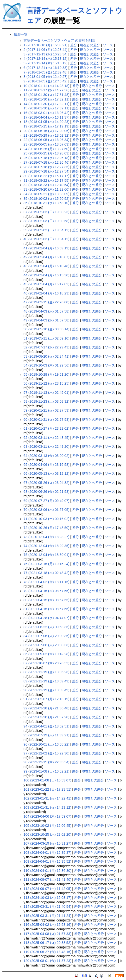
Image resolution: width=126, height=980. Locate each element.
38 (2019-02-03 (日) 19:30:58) (47, 221)
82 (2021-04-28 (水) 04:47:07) (47, 618)
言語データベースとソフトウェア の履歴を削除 (59, 40)
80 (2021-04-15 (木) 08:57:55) (47, 600)
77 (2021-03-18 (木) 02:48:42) (47, 573)
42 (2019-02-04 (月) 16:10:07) (47, 257)
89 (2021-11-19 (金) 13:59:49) (47, 681)
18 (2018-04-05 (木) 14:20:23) (47, 122)
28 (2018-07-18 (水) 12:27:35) (47, 167)
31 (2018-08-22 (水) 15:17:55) (47, 180)
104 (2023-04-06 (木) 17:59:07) (47, 816)
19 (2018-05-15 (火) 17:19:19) (47, 126)
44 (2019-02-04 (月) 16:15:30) (47, 275)
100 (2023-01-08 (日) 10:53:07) (47, 780)
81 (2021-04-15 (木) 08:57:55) (47, 609)
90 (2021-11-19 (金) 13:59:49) (47, 690)
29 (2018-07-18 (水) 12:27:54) (47, 171)
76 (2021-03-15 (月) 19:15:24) (47, 564)
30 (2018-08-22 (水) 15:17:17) (47, 176)
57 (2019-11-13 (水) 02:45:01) (47, 393)
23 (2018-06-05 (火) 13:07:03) (47, 144)
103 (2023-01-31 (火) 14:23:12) (47, 807)
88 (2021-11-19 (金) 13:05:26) (47, 672)
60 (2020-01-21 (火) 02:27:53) (47, 420)
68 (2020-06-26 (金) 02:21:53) (47, 492)
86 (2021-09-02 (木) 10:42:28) (47, 654)
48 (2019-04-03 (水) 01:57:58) (47, 311)
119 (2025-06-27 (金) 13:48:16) (47, 952)
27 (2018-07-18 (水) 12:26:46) (47, 162)
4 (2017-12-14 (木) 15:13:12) (46, 59)
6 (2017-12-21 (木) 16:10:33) (46, 68)
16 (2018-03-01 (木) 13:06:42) (47, 113)
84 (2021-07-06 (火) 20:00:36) (47, 636)
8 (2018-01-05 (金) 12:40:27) (46, 77)
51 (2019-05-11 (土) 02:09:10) (47, 338)
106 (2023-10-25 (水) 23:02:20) (47, 834)
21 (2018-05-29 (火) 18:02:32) (47, 135)
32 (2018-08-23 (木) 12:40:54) (47, 185)
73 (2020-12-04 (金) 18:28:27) (47, 537)
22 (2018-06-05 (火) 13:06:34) (47, 140)
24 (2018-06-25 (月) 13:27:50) (47, 149)
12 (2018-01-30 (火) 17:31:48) (47, 95)
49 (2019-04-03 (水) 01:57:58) (47, 320)
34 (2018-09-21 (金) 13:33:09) (47, 194)
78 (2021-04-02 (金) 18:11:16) (47, 582)
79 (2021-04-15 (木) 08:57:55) (47, 591)
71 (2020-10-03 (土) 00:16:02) (47, 519)
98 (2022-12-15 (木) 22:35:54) (47, 762)
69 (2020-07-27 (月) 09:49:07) (47, 501)
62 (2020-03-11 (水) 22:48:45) (47, 438)
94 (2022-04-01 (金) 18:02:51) (47, 726)
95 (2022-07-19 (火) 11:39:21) (47, 735)
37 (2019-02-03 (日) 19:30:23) (47, 212)
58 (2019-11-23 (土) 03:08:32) (47, 401)
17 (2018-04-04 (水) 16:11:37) (47, 117)
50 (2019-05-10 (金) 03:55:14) (47, 329)
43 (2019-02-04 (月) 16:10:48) (47, 266)
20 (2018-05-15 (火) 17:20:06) (47, 131)
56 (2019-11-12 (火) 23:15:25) (47, 383)
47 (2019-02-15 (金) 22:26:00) (47, 302)
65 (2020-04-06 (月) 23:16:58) (47, 465)
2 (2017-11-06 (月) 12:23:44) (46, 50)
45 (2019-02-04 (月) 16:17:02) (47, 284)
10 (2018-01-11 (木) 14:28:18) (47, 86)
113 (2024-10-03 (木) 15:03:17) (47, 898)
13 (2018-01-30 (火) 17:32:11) (47, 99)
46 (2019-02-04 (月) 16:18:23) (47, 293)
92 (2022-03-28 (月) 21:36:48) (47, 708)
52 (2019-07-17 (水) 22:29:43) (47, 347)
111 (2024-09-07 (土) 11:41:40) (47, 880)
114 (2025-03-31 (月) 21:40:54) (47, 907)
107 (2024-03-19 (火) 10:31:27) (47, 843)
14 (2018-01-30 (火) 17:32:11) (47, 104)
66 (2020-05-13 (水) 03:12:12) (47, 473)
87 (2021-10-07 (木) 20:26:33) (47, 663)
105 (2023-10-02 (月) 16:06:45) (47, 826)
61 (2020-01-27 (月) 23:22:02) (47, 428)
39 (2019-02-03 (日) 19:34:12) (47, 230)
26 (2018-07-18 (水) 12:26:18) (47, 158)
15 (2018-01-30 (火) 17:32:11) (47, 108)
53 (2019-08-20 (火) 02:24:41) (47, 356)
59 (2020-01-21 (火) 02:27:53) (47, 410)
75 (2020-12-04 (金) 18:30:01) (47, 555)
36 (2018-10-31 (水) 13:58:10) (47, 203)
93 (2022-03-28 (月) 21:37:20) (47, 717)
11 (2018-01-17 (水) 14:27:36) (47, 90)
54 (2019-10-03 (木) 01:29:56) (47, 365)
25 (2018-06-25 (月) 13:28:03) (47, 153)
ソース (108, 45)
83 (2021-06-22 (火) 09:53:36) (47, 627)
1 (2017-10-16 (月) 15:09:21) (46, 45)
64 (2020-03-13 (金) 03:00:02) (47, 456)
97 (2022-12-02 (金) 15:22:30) (47, 753)
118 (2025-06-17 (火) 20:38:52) (47, 943)
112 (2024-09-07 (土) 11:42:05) (47, 889)
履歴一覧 (21, 34)
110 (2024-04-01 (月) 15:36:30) (47, 871)
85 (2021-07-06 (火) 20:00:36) (47, 645)
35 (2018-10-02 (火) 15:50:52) (47, 199)
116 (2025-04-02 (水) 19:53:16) (47, 925)
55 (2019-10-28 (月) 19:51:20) (47, 374)
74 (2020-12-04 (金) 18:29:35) (47, 546)
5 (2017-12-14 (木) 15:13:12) (46, 63)
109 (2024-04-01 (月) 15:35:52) (47, 861)
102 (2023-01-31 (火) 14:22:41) (47, 798)
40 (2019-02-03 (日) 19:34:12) (47, 239)
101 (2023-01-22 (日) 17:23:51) (47, 789)
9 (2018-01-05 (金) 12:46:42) (46, 81)
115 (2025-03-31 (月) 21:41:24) (47, 916)
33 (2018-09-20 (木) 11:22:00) (47, 189)
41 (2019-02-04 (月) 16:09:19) (47, 248)
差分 (74, 45)
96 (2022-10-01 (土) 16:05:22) (47, 744)
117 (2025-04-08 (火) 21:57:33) (47, 934)
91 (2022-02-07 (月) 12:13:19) (47, 699)
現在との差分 (90, 45)
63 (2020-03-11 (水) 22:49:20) (47, 447)
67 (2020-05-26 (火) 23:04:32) (47, 483)
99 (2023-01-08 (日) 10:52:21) (47, 771)
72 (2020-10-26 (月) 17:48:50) (47, 528)
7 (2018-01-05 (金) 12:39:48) (46, 72)
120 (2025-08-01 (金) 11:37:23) (47, 961)
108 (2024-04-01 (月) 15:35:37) (47, 853)
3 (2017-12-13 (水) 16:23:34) (46, 54)
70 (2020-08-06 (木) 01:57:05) (47, 510)
